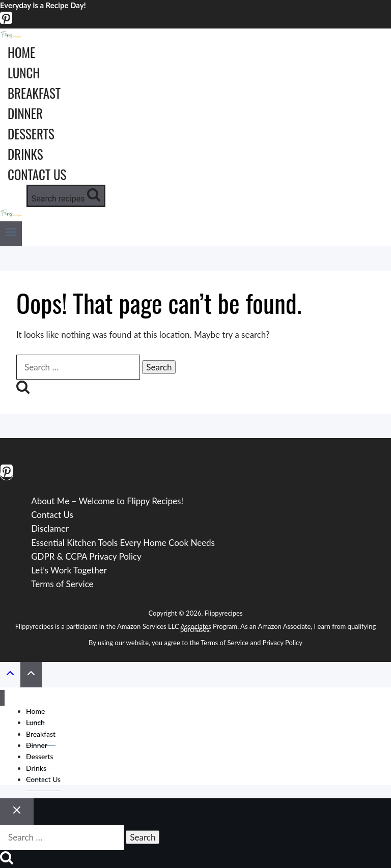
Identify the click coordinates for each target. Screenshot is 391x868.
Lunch (24, 73)
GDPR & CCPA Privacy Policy (86, 556)
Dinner (25, 113)
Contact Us (37, 174)
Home (21, 52)
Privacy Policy (283, 643)
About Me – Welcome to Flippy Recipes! (107, 501)
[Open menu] (11, 234)
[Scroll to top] (10, 675)
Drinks (25, 154)
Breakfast (34, 93)
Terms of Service (62, 584)
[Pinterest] (6, 22)
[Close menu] (2, 698)
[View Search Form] (66, 196)
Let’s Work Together (69, 570)
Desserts (31, 134)
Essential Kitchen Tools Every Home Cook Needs (123, 543)
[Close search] (17, 812)
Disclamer (50, 528)
